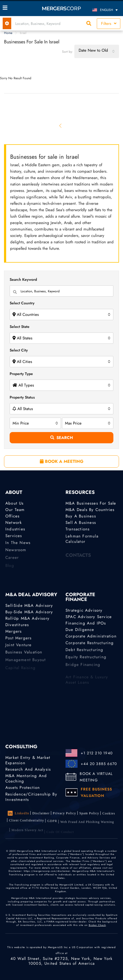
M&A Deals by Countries (90, 510)
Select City (19, 350)
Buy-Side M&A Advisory (29, 612)
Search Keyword (23, 279)
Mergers (14, 633)
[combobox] (97, 51)
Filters (109, 24)
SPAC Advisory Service (89, 617)
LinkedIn (18, 813)
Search (62, 438)
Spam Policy (89, 814)
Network (14, 523)
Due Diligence (80, 630)
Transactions (78, 531)
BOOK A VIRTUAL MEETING (96, 777)
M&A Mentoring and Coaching (26, 779)
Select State (20, 327)
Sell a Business (81, 523)
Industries (15, 531)
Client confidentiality (27, 824)
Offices (12, 516)
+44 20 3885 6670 (99, 764)
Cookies (109, 815)
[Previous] (61, 126)
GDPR (52, 826)
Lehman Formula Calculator (82, 544)
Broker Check (97, 925)
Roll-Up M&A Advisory (27, 619)
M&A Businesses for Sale (91, 503)
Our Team (15, 510)
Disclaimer (41, 813)
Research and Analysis (28, 769)
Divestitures (17, 626)
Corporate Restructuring (90, 645)
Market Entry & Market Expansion (28, 760)
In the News (18, 546)
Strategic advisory (84, 610)
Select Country (22, 303)
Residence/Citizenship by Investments (31, 800)
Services (14, 538)
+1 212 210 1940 (97, 753)
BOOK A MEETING (62, 461)
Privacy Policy (65, 814)
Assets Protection (23, 788)
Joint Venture (19, 649)
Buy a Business (81, 516)
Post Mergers (18, 641)
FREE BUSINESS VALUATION (97, 792)
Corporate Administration (91, 638)
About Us (15, 503)
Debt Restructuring (84, 653)
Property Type (21, 374)
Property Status (22, 397)
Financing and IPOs (86, 623)
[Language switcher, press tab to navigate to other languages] (106, 10)
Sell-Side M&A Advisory (29, 606)
